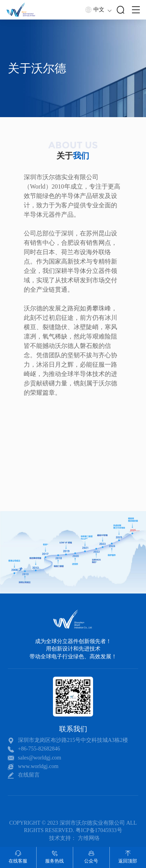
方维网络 (89, 838)
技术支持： (63, 838)
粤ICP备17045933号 (99, 830)
